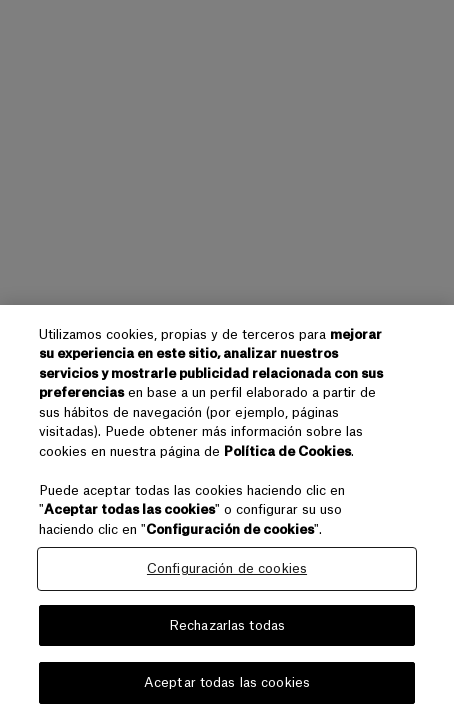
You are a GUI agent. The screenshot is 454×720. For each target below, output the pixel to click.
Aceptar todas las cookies (227, 682)
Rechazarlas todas (227, 625)
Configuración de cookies (227, 568)
